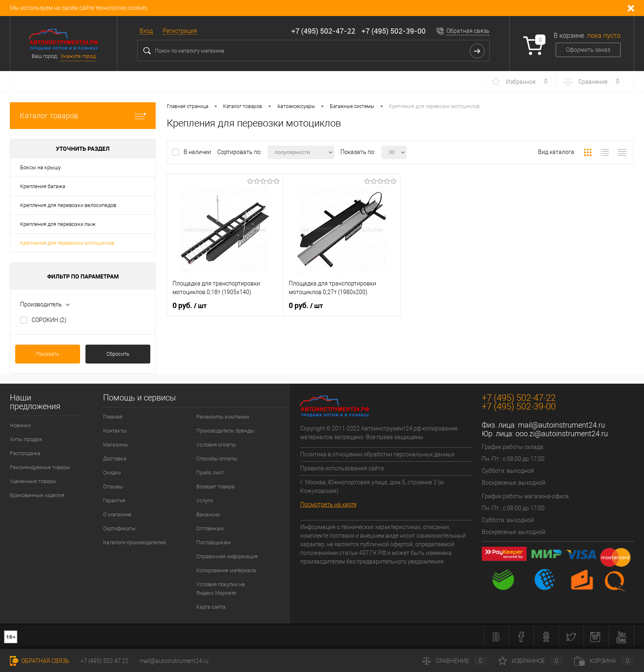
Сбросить (118, 354)
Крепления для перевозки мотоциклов (67, 243)
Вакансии (208, 514)
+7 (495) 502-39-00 (393, 31)
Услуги (205, 501)
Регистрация (180, 31)
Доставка (115, 459)
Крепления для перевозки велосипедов (68, 205)
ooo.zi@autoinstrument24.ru (562, 434)
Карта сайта (211, 607)
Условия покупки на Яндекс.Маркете (221, 589)
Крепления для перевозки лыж (58, 224)
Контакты (115, 431)
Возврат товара (215, 487)
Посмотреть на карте (328, 504)
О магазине (117, 514)
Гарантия (114, 501)
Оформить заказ (588, 50)
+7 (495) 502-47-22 (323, 31)
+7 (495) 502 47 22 (105, 661)
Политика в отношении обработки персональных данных (377, 454)
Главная (113, 417)
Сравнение (455, 661)
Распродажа (25, 453)
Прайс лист (210, 473)
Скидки (112, 473)
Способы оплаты (217, 459)
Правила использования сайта (342, 468)
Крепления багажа (43, 186)
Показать (47, 354)
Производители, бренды (225, 431)
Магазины (116, 445)
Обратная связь (468, 31)
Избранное (531, 661)
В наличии (198, 152)
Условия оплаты (216, 445)
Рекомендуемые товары (40, 467)
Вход (146, 31)
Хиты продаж (26, 439)
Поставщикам (214, 542)
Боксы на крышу (40, 167)
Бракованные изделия (37, 495)
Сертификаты (120, 528)
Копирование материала (226, 570)
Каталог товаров (83, 116)
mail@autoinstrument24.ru (561, 425)
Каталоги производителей (135, 542)
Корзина (604, 661)
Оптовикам (210, 528)
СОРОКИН (49, 320)
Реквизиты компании (223, 417)
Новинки (20, 425)
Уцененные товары (33, 481)
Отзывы (113, 487)
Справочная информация (227, 556)
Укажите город (78, 56)
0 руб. (190, 306)
